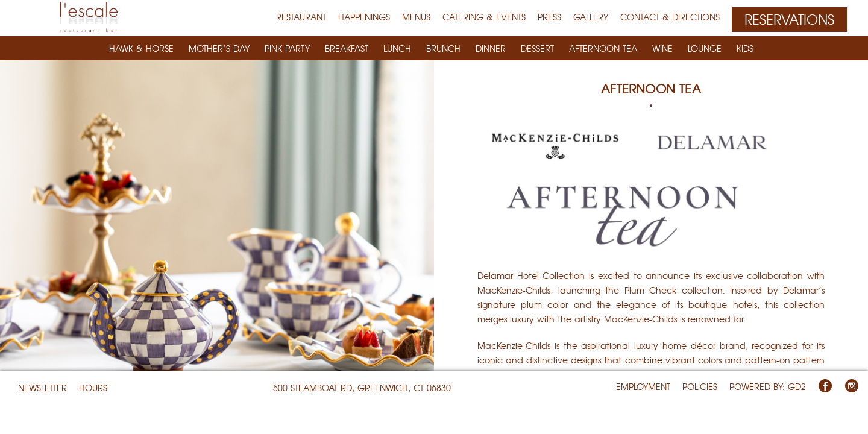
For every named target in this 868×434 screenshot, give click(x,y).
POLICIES (700, 386)
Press (549, 17)
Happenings (364, 17)
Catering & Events (484, 17)
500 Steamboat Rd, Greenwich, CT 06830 (362, 388)
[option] (217, 217)
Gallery (591, 17)
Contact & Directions (670, 17)
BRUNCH (443, 48)
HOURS (93, 388)
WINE (662, 48)
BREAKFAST (347, 48)
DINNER (491, 48)
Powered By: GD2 (768, 386)
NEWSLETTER (42, 388)
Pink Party (287, 48)
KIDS (745, 48)
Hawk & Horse (141, 48)
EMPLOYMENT (643, 386)
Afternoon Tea (603, 48)
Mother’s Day (219, 48)
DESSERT (537, 48)
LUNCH (397, 48)
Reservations (789, 19)
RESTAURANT (301, 17)
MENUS (416, 17)
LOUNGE (705, 48)
